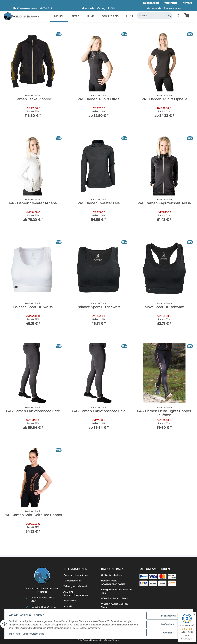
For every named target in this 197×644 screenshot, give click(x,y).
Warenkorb (171, 3)
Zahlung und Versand (75, 586)
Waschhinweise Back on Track (114, 606)
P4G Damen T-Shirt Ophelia (164, 99)
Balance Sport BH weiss (33, 307)
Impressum (15, 634)
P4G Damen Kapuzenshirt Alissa (164, 203)
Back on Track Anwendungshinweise (113, 582)
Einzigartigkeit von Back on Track (116, 591)
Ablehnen (167, 633)
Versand (116, 640)
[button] (178, 15)
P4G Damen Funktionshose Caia (98, 411)
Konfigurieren (167, 625)
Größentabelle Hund (112, 575)
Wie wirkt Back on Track (114, 598)
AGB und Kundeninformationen (76, 593)
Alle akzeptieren (167, 616)
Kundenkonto (151, 3)
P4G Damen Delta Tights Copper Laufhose (164, 413)
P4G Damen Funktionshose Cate (33, 411)
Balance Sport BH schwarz (98, 307)
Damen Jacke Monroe (33, 99)
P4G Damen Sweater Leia (98, 203)
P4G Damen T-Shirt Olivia (98, 99)
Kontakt (187, 3)
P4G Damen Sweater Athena (33, 203)
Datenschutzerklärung (34, 634)
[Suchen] (155, 15)
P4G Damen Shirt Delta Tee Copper (33, 515)
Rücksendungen (72, 581)
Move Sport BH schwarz (164, 307)
